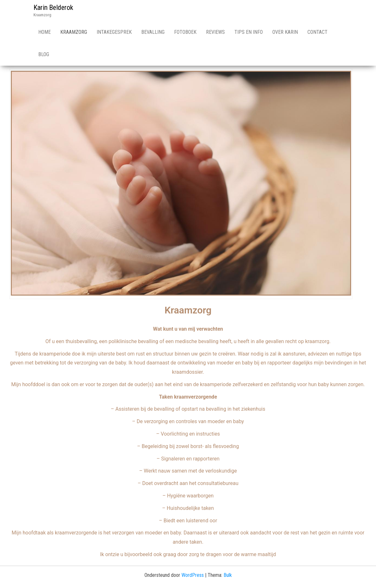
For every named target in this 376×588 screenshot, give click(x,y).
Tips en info (249, 32)
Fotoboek (185, 32)
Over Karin (285, 32)
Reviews (215, 32)
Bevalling (153, 32)
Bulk (228, 575)
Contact (317, 32)
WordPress (193, 575)
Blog (44, 54)
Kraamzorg (74, 32)
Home (44, 32)
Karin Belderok (53, 7)
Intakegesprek (114, 32)
